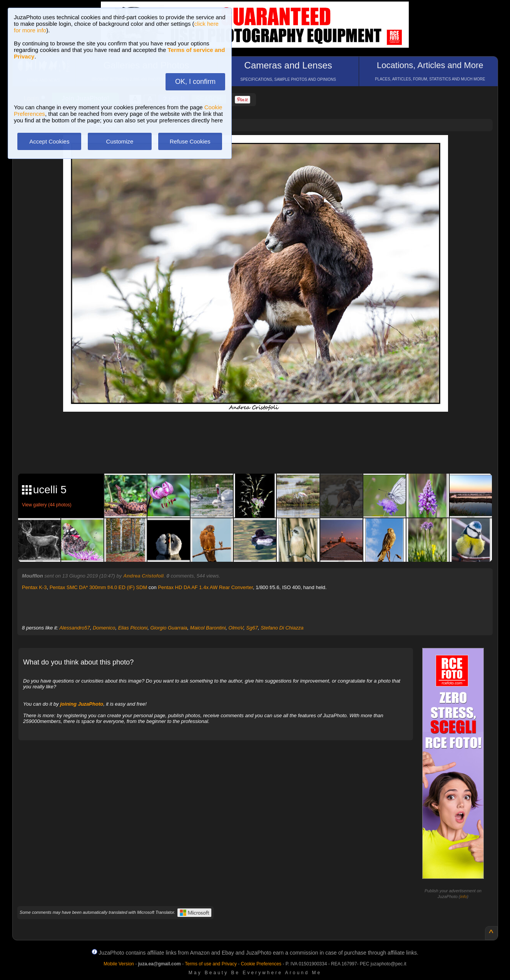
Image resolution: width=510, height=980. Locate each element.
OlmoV (236, 628)
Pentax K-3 (34, 587)
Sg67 (252, 628)
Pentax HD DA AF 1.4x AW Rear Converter (205, 587)
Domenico (104, 628)
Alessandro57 (75, 628)
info (464, 897)
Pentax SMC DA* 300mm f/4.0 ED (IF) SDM (99, 587)
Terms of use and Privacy (211, 964)
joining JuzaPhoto (82, 704)
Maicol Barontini (208, 628)
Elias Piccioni (133, 628)
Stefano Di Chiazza (282, 628)
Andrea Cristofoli (143, 576)
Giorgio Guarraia (169, 628)
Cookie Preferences (261, 964)
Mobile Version (119, 964)
